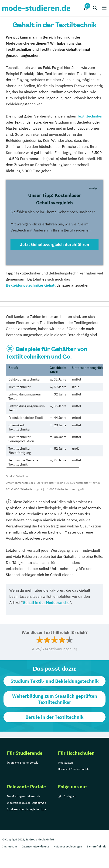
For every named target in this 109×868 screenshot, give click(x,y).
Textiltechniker (90, 116)
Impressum (10, 846)
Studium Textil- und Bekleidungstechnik (55, 681)
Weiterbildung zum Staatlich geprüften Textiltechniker (55, 699)
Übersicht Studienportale (23, 763)
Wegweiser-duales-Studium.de (27, 803)
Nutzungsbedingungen (68, 846)
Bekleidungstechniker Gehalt (31, 285)
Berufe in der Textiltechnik (54, 717)
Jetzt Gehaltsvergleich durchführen (55, 244)
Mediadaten (65, 763)
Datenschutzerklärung (35, 846)
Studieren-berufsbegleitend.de (27, 809)
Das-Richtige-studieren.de (24, 796)
